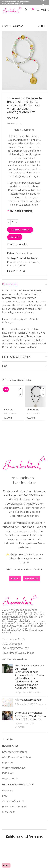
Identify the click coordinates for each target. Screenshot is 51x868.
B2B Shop (8, 773)
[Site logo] (12, 9)
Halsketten (17, 26)
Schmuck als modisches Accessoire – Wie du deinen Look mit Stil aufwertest (30, 716)
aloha (27, 258)
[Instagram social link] (20, 271)
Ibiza (16, 266)
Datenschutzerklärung (15, 752)
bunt (10, 266)
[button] (20, 389)
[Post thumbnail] (7, 679)
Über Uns (7, 791)
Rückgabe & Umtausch (15, 807)
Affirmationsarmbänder (28, 700)
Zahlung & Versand (13, 801)
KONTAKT (15, 578)
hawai (35, 258)
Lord (29, 262)
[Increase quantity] (17, 222)
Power (11, 262)
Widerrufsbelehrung (14, 768)
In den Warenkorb (20, 230)
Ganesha (20, 262)
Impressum (9, 763)
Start (5, 26)
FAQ (5, 796)
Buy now (15, 237)
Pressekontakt (10, 779)
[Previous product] (38, 26)
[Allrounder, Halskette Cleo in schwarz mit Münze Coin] (36, 396)
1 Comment (35, 692)
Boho (23, 266)
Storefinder (8, 812)
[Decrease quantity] (9, 222)
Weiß (35, 262)
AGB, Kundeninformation (16, 757)
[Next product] (45, 26)
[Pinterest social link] (43, 5)
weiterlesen (32, 578)
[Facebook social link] (17, 271)
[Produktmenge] (13, 222)
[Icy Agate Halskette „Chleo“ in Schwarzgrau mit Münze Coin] (13, 396)
